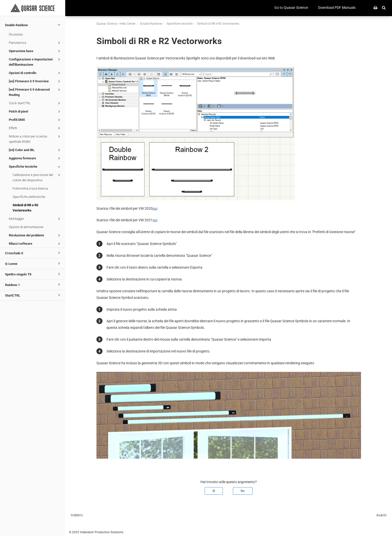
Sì (214, 491)
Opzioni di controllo (35, 73)
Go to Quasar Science (291, 8)
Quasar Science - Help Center (116, 24)
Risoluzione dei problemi (35, 235)
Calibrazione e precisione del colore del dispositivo (37, 177)
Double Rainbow (33, 25)
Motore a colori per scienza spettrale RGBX (35, 139)
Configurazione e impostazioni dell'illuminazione (35, 62)
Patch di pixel (35, 112)
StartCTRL (33, 295)
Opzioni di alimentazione (26, 227)
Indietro (77, 515)
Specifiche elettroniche (29, 197)
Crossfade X (33, 253)
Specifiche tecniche (35, 167)
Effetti (35, 128)
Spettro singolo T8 (33, 274)
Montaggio (35, 219)
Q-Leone (33, 263)
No (243, 491)
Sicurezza (16, 34)
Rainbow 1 (33, 284)
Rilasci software (35, 244)
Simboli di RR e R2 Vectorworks (25, 208)
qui (155, 208)
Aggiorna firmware (35, 158)
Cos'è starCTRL (35, 103)
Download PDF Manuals (337, 8)
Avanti (381, 515)
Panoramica (35, 43)
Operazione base (35, 51)
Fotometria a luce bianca (30, 188)
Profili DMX (35, 120)
